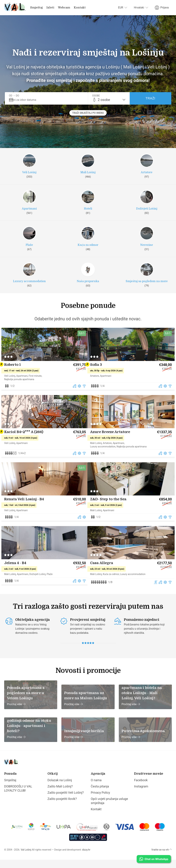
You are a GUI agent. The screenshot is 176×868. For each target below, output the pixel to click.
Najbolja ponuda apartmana (22, 389)
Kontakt (80, 8)
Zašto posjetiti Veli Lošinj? (66, 801)
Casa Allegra (105, 572)
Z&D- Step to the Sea (111, 510)
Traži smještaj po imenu (88, 113)
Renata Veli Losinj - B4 (27, 510)
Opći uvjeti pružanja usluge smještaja (110, 809)
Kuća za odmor (114, 584)
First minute (38, 386)
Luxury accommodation (106, 455)
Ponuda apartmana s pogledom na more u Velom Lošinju (26, 701)
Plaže (53, 584)
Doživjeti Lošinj (40, 584)
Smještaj (36, 8)
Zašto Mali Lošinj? (60, 795)
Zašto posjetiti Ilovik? (62, 807)
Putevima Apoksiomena (143, 739)
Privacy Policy (100, 801)
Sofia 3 (99, 374)
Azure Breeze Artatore (113, 440)
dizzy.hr (86, 858)
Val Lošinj (26, 858)
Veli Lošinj (13, 386)
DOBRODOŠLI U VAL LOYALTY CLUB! (18, 797)
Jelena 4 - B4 (18, 572)
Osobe (96, 96)
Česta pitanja (100, 795)
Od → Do (14, 96)
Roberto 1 (15, 374)
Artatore (98, 386)
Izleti (50, 8)
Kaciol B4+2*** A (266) (27, 440)
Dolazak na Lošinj (60, 788)
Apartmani (25, 386)
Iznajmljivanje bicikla (84, 739)
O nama (96, 788)
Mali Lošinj (99, 452)
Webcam (64, 8)
